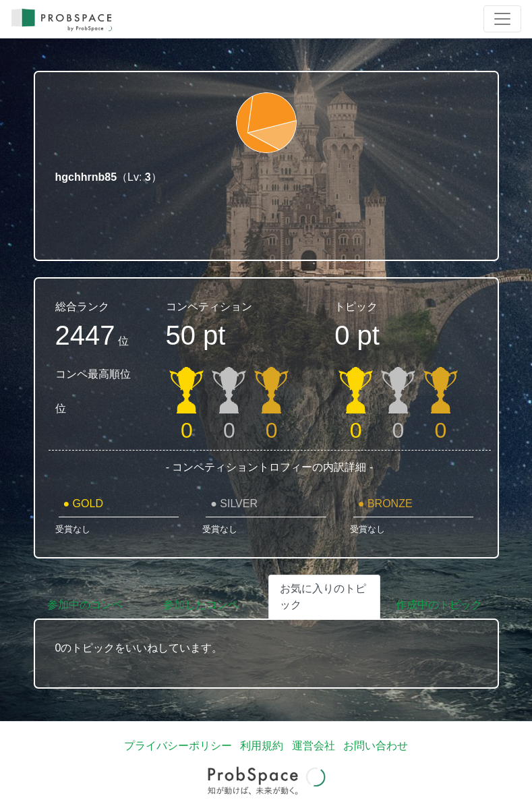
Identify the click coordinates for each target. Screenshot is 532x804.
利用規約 (262, 746)
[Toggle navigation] (502, 19)
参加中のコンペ (85, 605)
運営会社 (314, 746)
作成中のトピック (439, 605)
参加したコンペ (201, 605)
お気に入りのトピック (323, 597)
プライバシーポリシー (178, 746)
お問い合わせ (376, 746)
